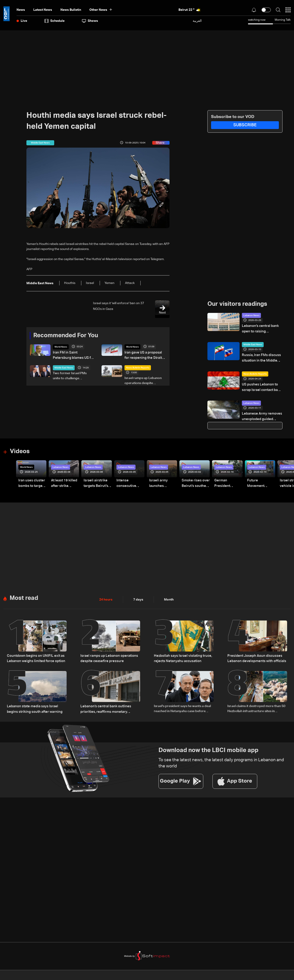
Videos (20, 448)
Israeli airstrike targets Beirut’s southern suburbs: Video (97, 480)
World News (61, 347)
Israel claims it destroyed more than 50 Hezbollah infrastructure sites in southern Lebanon (256, 704)
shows (90, 21)
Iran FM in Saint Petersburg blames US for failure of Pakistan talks (73, 355)
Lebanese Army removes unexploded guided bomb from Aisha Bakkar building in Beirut (262, 414)
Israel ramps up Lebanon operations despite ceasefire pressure (143, 380)
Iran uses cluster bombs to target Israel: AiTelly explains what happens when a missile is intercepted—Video (31, 480)
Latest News (43, 10)
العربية (197, 21)
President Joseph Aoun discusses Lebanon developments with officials (255, 654)
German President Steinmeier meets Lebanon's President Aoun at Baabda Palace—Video (228, 480)
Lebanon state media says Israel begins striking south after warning (36, 704)
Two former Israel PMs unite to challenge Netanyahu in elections (70, 376)
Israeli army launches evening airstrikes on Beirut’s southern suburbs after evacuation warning (162, 480)
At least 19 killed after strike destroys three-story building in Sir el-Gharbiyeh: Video (63, 480)
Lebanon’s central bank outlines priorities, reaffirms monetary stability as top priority (109, 704)
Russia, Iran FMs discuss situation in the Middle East (262, 357)
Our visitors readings (237, 304)
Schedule (55, 21)
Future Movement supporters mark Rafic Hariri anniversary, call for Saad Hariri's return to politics (260, 480)
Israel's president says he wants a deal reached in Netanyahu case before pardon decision (182, 704)
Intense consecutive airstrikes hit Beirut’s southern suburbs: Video (129, 480)
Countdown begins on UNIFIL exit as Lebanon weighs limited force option (34, 654)
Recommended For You (66, 336)
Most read (24, 594)
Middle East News (64, 367)
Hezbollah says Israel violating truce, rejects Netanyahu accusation (181, 654)
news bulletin (71, 10)
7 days (138, 595)
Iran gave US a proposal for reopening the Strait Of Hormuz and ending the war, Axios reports (145, 355)
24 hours (106, 595)
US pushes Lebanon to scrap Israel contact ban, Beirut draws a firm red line (262, 386)
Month (169, 595)
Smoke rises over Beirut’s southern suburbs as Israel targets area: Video (195, 480)
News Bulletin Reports (138, 367)
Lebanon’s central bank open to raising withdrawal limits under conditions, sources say (262, 329)
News (21, 10)
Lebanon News (251, 315)
